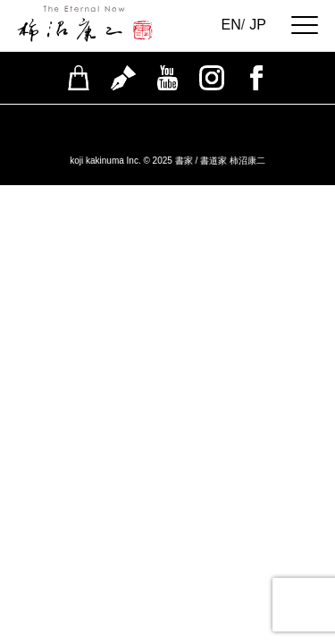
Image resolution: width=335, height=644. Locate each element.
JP (258, 25)
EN (231, 25)
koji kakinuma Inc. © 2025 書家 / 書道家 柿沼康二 (167, 161)
